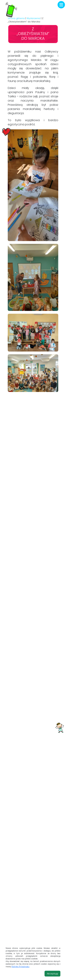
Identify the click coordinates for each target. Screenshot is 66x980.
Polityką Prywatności (20, 967)
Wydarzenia (33, 18)
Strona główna (16, 18)
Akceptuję (52, 974)
